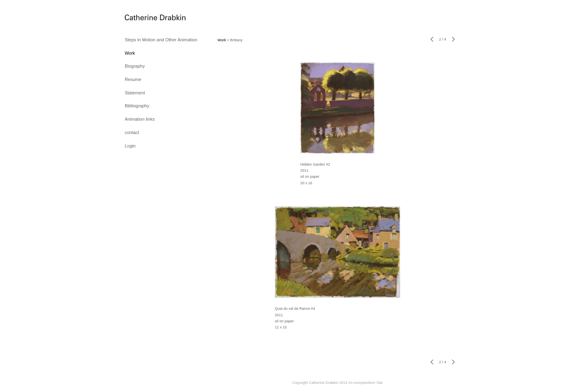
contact (132, 132)
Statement (135, 93)
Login (130, 146)
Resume (133, 79)
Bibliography (137, 106)
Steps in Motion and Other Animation (161, 40)
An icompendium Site (366, 383)
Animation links (140, 119)
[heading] (145, 18)
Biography (135, 66)
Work (130, 53)
